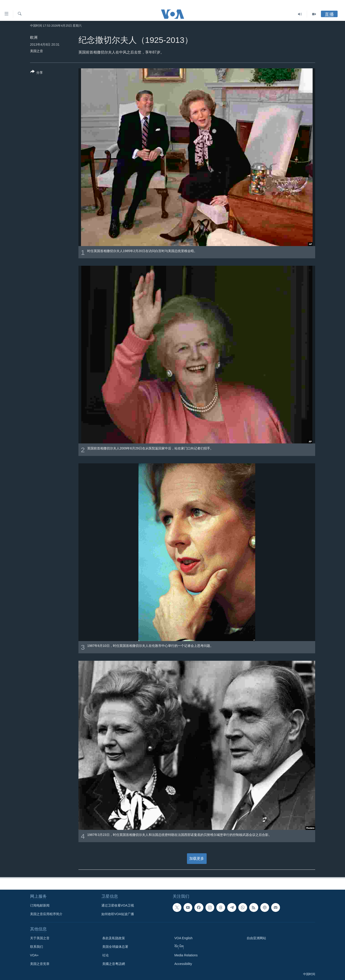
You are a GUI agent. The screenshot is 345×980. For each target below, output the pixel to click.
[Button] (37, 73)
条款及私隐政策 (114, 938)
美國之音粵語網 (114, 964)
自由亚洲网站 (256, 938)
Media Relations (186, 955)
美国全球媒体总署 (115, 947)
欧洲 (34, 37)
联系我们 (37, 947)
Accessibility (183, 964)
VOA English (184, 938)
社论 (106, 955)
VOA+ (34, 955)
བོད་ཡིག (179, 947)
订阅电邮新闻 (40, 905)
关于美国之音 (40, 938)
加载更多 (197, 858)
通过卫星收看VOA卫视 (118, 905)
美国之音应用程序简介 (46, 914)
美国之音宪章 (40, 964)
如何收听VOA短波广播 (118, 914)
